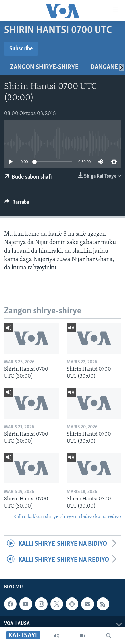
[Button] (17, 204)
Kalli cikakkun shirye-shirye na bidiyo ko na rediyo (67, 517)
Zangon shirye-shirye (44, 67)
